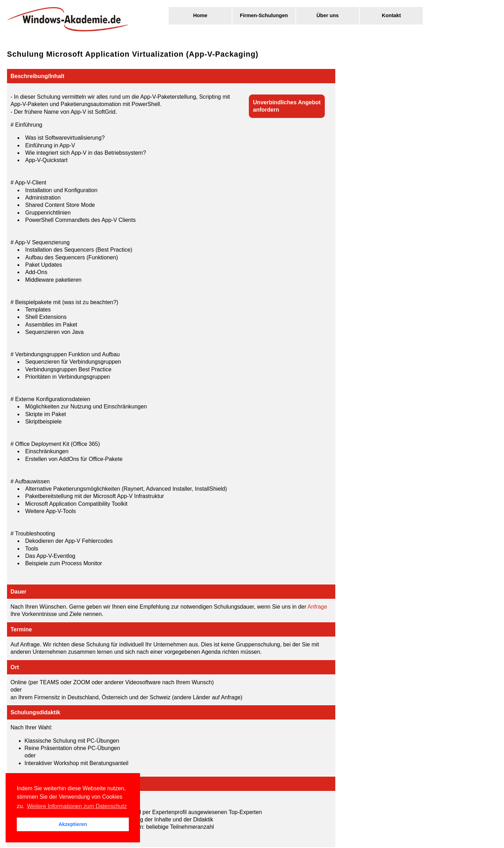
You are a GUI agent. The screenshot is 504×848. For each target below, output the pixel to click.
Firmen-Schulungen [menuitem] (264, 15)
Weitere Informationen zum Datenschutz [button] (77, 806)
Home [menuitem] (200, 15)
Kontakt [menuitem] (391, 15)
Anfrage (317, 607)
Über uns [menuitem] (328, 15)
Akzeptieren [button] (73, 824)
